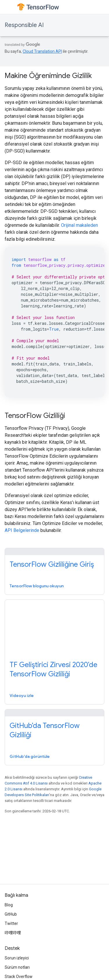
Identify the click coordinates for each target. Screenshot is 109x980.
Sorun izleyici (17, 958)
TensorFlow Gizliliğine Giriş (52, 564)
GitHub (11, 914)
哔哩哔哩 (13, 933)
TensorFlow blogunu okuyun (37, 586)
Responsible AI (24, 25)
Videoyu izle (22, 695)
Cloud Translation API (42, 51)
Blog (9, 905)
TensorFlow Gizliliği (35, 416)
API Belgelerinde (22, 530)
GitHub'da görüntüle (30, 756)
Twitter (11, 923)
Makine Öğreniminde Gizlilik (48, 76)
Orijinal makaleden (79, 225)
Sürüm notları (17, 967)
